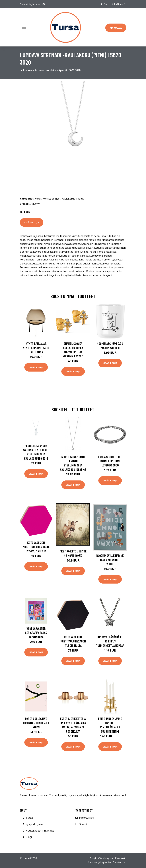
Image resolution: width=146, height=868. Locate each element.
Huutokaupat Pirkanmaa (40, 831)
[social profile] (44, 4)
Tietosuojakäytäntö (99, 862)
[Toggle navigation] (24, 27)
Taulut (80, 199)
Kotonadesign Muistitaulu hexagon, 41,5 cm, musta (73, 641)
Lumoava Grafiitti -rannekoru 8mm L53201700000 (110, 461)
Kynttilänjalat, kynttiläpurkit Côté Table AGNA (36, 348)
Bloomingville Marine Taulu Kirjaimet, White (110, 560)
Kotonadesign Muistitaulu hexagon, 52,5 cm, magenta (36, 547)
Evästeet (120, 858)
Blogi (29, 837)
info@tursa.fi (119, 4)
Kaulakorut (68, 199)
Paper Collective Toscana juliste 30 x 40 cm (36, 723)
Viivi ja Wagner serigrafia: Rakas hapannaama (36, 633)
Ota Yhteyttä (105, 858)
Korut (38, 199)
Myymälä (116, 28)
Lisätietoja (32, 222)
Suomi (107, 4)
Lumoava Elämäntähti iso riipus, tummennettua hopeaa (110, 641)
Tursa (29, 818)
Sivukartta (119, 862)
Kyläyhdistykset (35, 824)
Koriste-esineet (52, 199)
